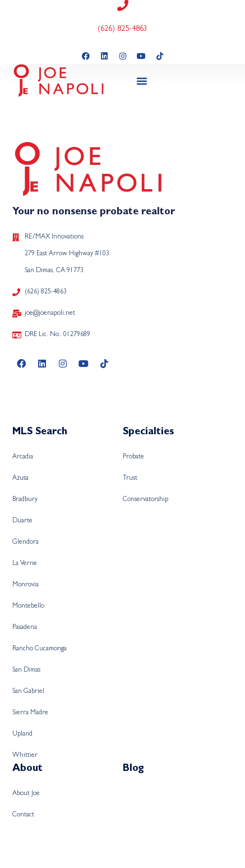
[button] (142, 81)
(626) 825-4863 (122, 29)
